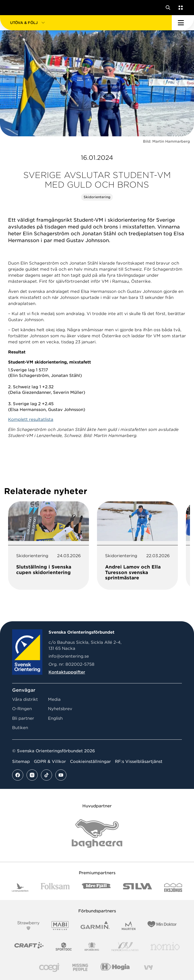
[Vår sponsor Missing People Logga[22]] (80, 968)
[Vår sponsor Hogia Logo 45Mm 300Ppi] (115, 968)
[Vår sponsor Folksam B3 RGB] (55, 887)
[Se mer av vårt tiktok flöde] (46, 775)
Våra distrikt (25, 699)
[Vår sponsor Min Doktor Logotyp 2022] (162, 926)
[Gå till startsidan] (13, 8)
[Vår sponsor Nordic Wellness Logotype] (125, 947)
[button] (86, 23)
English (55, 718)
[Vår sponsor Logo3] (50, 968)
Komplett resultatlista (31, 419)
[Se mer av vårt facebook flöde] (18, 775)
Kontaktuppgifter (67, 672)
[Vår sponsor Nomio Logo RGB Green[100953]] (165, 947)
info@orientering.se (69, 656)
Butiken (20, 728)
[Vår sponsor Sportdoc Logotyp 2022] (64, 947)
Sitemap (21, 762)
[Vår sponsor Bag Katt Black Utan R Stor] (97, 833)
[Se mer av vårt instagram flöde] (32, 775)
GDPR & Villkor (50, 762)
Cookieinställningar (90, 762)
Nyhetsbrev (60, 709)
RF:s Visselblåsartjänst (139, 762)
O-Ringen (22, 709)
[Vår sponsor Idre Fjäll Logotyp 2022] (96, 887)
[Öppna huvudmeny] (183, 23)
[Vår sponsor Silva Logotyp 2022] (138, 887)
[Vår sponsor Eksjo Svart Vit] (173, 887)
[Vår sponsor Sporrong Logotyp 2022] (92, 947)
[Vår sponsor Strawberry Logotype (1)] (29, 926)
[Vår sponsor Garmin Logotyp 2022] (95, 926)
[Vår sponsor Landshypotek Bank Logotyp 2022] (20, 887)
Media (54, 699)
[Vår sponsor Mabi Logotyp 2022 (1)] (60, 926)
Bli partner (23, 718)
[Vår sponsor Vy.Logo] (148, 968)
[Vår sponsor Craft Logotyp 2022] (29, 947)
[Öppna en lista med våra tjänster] (180, 8)
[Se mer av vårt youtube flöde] (61, 775)
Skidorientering (97, 197)
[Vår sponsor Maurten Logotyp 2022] (129, 926)
